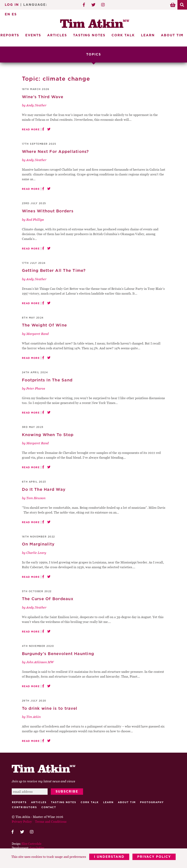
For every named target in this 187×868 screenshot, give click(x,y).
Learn (148, 35)
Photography (152, 803)
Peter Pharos (36, 388)
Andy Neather (36, 105)
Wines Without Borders (48, 211)
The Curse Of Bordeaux (48, 599)
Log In (12, 5)
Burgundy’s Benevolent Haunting (58, 654)
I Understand (109, 857)
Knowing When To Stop (48, 435)
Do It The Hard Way (44, 490)
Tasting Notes (89, 35)
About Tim (172, 35)
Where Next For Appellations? (55, 152)
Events (33, 35)
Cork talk (90, 803)
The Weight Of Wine (45, 326)
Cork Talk (123, 35)
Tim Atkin (33, 717)
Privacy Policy (154, 857)
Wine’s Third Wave (43, 97)
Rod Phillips (35, 220)
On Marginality (38, 544)
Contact (49, 808)
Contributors (24, 808)
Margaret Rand (37, 334)
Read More (31, 130)
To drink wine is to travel (50, 709)
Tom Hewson (36, 498)
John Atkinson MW (40, 662)
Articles (57, 35)
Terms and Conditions (51, 822)
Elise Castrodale (31, 844)
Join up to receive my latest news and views (43, 781)
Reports (19, 803)
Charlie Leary (36, 553)
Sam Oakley (37, 848)
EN (8, 14)
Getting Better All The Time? (54, 271)
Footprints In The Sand (47, 380)
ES (14, 14)
